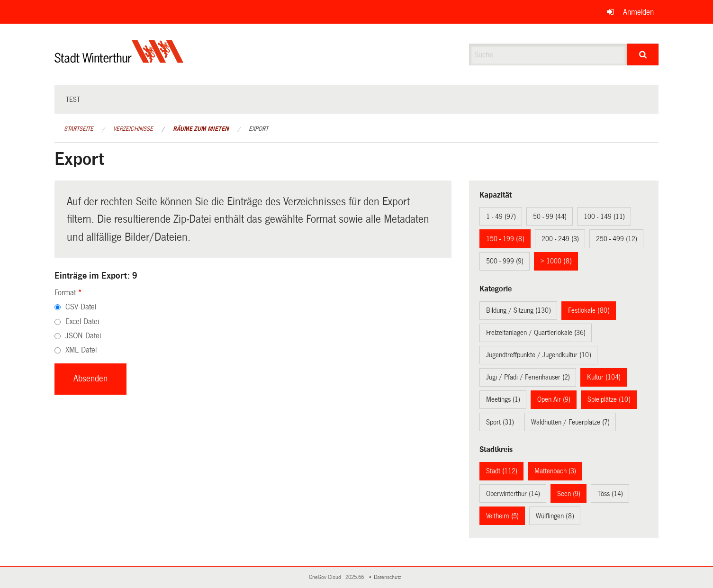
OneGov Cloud (326, 577)
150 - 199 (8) (505, 239)
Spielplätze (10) (609, 399)
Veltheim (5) (502, 516)
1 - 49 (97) (501, 217)
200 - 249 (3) (560, 239)
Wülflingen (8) (555, 516)
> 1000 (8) (556, 261)
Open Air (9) (554, 399)
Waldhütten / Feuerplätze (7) (570, 422)
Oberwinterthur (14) (513, 494)
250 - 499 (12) (617, 239)
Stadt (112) (502, 471)
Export (258, 129)
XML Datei (81, 350)
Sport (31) (500, 422)
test (73, 100)
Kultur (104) (604, 377)
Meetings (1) (503, 399)
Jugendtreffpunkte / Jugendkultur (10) (539, 355)
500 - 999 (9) (505, 261)
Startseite (79, 129)
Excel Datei (82, 321)
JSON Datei (83, 336)
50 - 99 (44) (550, 217)
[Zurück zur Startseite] (119, 59)
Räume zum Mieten (201, 129)
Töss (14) (610, 494)
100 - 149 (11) (604, 217)
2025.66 (355, 577)
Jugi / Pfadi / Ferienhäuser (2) (528, 377)
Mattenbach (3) (555, 471)
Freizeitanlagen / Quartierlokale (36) (536, 333)
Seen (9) (569, 494)
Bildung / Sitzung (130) (519, 310)
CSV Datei (81, 307)
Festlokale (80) (589, 310)
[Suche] (643, 54)
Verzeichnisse (133, 129)
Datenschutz (389, 577)
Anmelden (638, 12)
